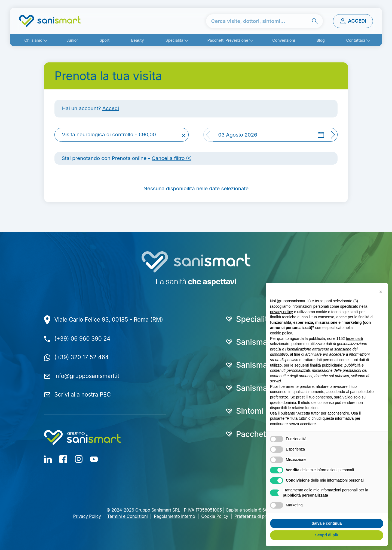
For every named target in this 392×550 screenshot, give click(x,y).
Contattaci (356, 40)
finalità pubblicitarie (326, 365)
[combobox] (122, 135)
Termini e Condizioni (128, 516)
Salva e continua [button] (327, 523)
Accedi (111, 108)
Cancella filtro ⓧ (171, 158)
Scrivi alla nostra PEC (83, 395)
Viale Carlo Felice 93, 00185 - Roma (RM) (109, 320)
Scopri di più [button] (327, 535)
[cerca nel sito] (264, 21)
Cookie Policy (215, 516)
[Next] (333, 135)
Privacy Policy (87, 516)
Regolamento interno (174, 516)
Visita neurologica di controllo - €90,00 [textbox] (109, 135)
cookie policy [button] (281, 333)
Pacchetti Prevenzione (228, 40)
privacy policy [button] (281, 312)
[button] (381, 292)
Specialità (174, 40)
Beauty (137, 40)
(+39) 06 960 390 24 (82, 339)
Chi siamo (33, 40)
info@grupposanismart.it (87, 376)
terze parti (354, 339)
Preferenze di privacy (255, 516)
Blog (321, 40)
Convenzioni (284, 40)
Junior (72, 40)
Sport (105, 40)
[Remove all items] (183, 135)
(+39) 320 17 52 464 (82, 357)
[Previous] (208, 135)
